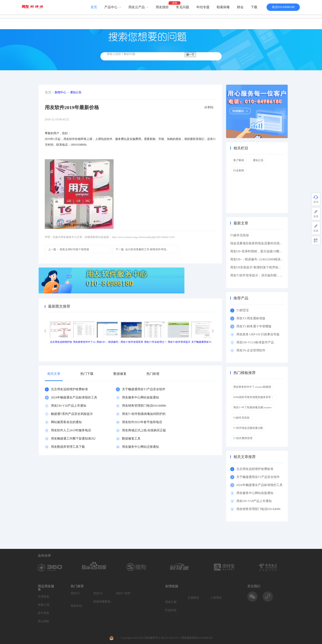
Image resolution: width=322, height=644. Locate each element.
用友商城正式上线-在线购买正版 (144, 430)
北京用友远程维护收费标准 (69, 389)
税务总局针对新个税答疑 (69, 249)
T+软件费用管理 (243, 438)
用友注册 (171, 602)
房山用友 (44, 621)
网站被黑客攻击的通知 (66, 422)
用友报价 (162, 7)
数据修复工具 (131, 439)
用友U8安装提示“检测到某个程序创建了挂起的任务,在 (267, 267)
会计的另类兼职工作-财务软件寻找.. (142, 249)
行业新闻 (239, 170)
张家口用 (44, 605)
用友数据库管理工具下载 (68, 447)
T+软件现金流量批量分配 (248, 428)
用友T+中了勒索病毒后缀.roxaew (252, 407)
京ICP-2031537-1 (171, 638)
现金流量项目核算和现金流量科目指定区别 (259, 243)
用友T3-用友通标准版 (251, 318)
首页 (94, 7)
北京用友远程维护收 (61, 342)
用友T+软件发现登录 (132, 342)
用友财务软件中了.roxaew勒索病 (252, 387)
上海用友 (216, 598)
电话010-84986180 (283, 7)
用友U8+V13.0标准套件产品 (255, 342)
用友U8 (98, 593)
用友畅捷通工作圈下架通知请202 (73, 439)
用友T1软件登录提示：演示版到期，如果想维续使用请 (267, 275)
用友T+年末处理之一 (155, 342)
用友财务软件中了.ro (84, 342)
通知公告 (76, 92)
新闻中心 (60, 92)
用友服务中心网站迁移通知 (140, 447)
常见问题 (183, 7)
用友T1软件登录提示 (179, 342)
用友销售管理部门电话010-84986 (144, 406)
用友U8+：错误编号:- (108, 342)
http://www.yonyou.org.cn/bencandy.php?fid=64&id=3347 (144, 237)
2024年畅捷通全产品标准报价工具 (74, 397)
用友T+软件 (123, 593)
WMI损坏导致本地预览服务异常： (254, 397)
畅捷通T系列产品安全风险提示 (72, 414)
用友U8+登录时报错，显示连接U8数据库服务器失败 (266, 251)
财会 (240, 7)
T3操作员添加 (240, 235)
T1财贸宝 (243, 310)
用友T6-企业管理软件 (251, 350)
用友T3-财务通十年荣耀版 (255, 326)
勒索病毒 (223, 7)
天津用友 (44, 597)
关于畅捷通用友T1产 (203, 342)
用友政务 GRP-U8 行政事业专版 (258, 334)
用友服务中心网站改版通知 (140, 397)
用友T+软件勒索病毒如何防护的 (144, 414)
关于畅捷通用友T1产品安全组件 (144, 389)
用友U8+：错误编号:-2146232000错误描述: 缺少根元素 (267, 259)
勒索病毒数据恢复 (103, 602)
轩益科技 (171, 610)
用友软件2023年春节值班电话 (142, 422)
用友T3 (75, 593)
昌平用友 (44, 613)
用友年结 (76, 606)
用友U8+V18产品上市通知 (69, 406)
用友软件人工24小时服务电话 (71, 430)
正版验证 (193, 598)
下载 (254, 7)
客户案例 (239, 160)
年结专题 (203, 7)
